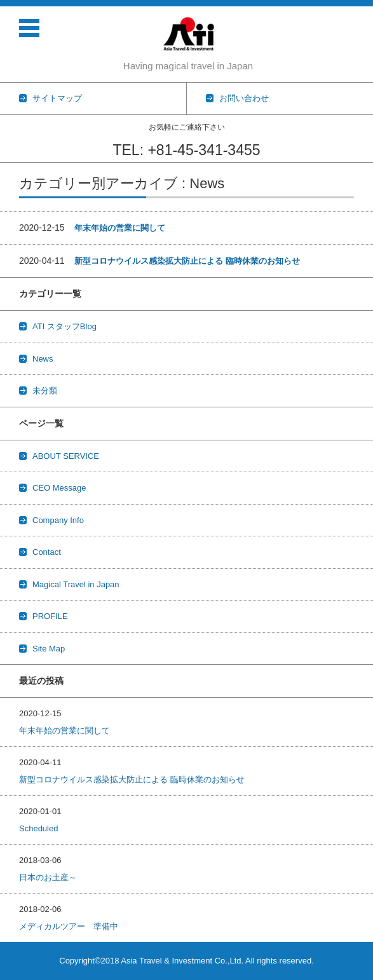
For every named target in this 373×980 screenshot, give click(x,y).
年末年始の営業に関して (120, 228)
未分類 (45, 391)
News (43, 359)
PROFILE (50, 616)
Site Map (49, 649)
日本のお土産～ (48, 877)
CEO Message (59, 488)
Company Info (58, 520)
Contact (47, 552)
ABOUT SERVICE (66, 456)
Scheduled (38, 828)
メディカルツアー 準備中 (69, 926)
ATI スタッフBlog (64, 326)
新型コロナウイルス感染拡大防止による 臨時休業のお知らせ (187, 261)
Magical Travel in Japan (76, 584)
